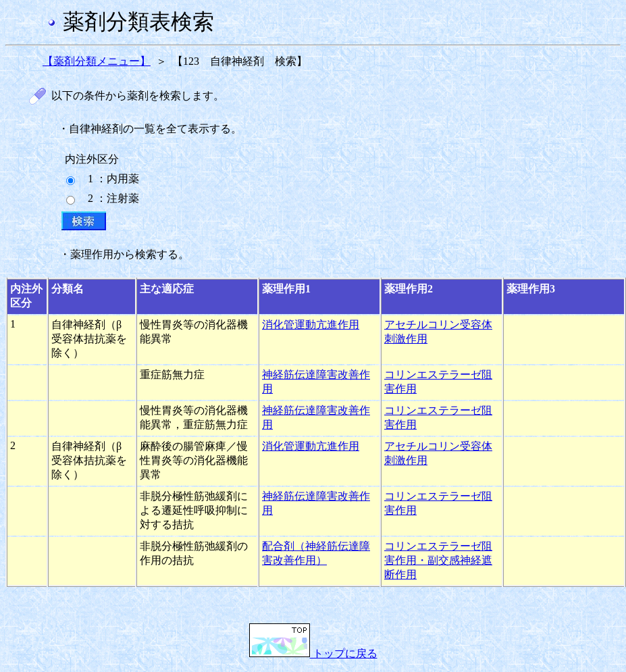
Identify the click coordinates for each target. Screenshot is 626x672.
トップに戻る (313, 653)
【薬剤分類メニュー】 (97, 61)
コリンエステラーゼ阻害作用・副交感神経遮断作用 (438, 560)
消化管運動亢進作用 (311, 325)
